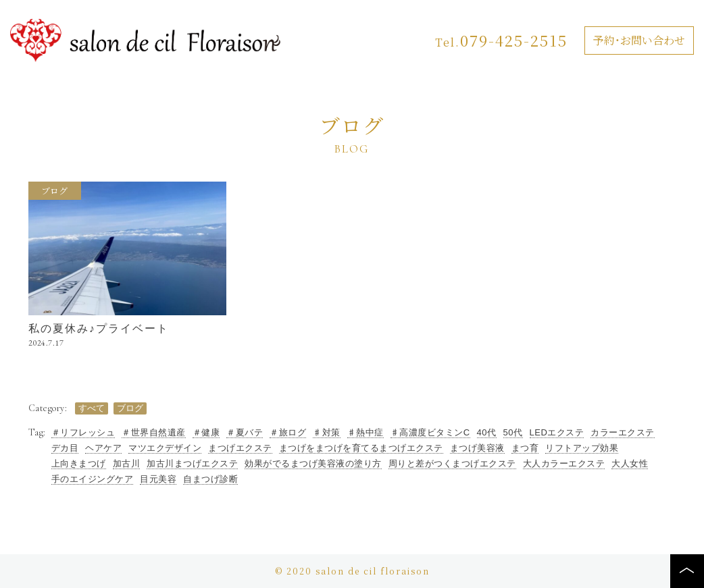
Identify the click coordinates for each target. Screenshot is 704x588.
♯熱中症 (366, 433)
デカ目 (65, 448)
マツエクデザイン (165, 448)
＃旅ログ (288, 433)
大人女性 (630, 464)
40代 (487, 433)
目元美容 (158, 479)
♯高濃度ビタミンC (430, 433)
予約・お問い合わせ (639, 40)
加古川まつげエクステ (192, 464)
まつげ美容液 (477, 448)
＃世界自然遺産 (154, 433)
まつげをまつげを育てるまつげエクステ (361, 448)
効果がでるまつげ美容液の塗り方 (313, 464)
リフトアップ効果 (582, 448)
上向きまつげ (79, 464)
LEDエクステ (557, 433)
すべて (92, 408)
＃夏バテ (245, 433)
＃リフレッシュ (83, 433)
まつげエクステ (240, 448)
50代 (513, 433)
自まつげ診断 (210, 479)
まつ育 (525, 448)
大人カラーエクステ (564, 464)
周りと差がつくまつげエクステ (452, 464)
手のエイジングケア (93, 479)
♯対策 (327, 433)
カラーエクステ (623, 433)
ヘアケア (103, 448)
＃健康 (206, 433)
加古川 (127, 464)
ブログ (55, 191)
